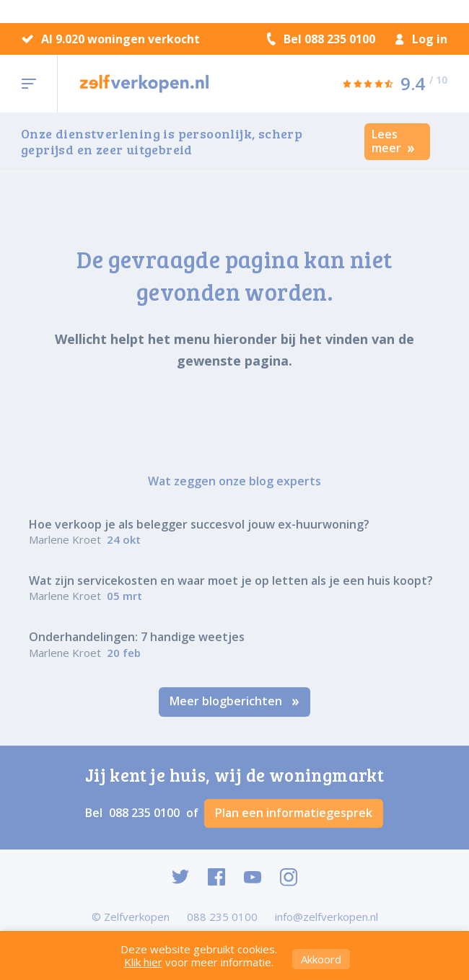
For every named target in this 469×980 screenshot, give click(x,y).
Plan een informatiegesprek (294, 813)
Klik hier (143, 962)
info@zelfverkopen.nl (326, 917)
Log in (421, 39)
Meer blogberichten (234, 701)
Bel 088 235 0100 (321, 39)
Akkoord (321, 959)
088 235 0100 (146, 813)
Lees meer (393, 141)
